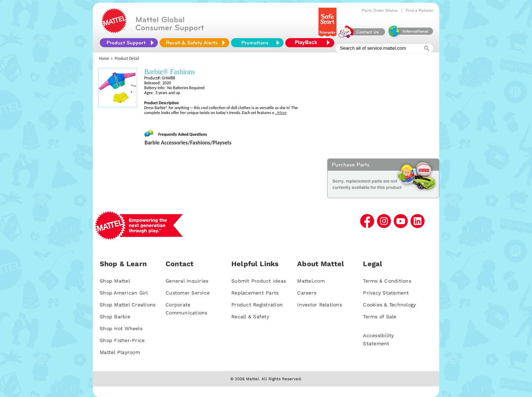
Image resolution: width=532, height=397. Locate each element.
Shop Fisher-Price (122, 340)
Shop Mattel (115, 281)
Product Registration (257, 305)
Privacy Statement (386, 293)
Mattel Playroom (120, 352)
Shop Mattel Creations (128, 305)
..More (281, 113)
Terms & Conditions (387, 281)
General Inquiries (187, 281)
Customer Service (188, 293)
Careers (307, 293)
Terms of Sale (380, 317)
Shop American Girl (124, 293)
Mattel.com (311, 281)
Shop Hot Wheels (121, 328)
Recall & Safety (250, 317)
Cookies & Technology (389, 305)
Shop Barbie (115, 317)
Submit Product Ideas (259, 281)
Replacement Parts (255, 293)
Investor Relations (320, 305)
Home (104, 58)
